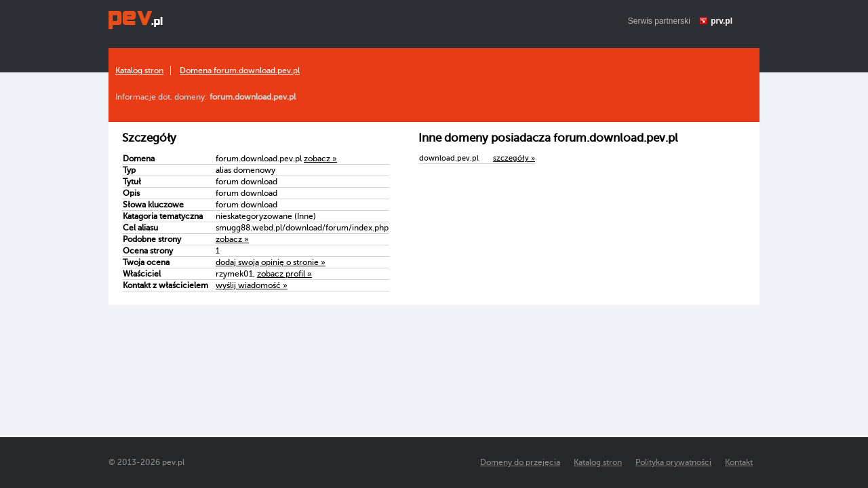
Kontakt (739, 462)
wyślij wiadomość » (252, 285)
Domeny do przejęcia (520, 462)
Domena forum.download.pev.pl (240, 70)
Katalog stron (139, 70)
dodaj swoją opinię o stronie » (271, 262)
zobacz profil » (284, 274)
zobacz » (320, 159)
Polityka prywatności (673, 462)
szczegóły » (514, 158)
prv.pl (722, 21)
